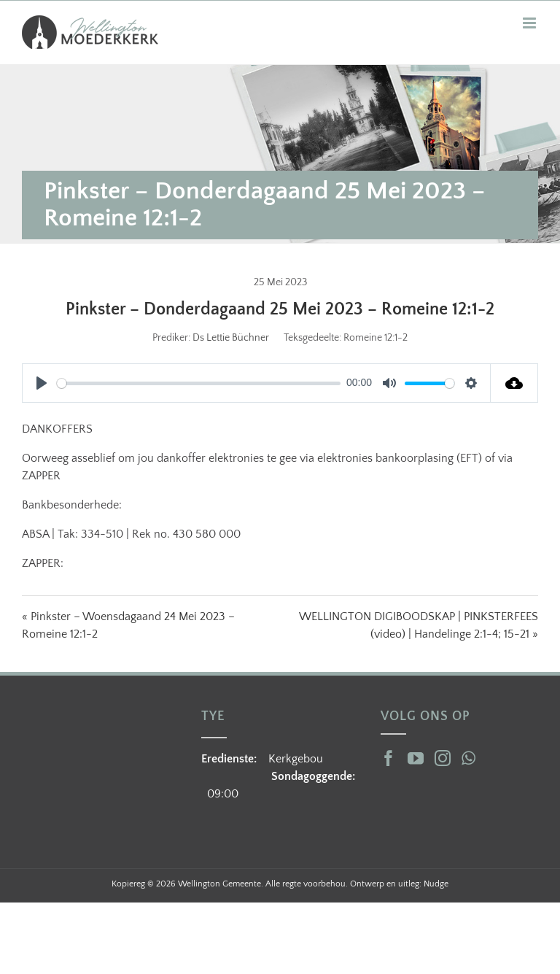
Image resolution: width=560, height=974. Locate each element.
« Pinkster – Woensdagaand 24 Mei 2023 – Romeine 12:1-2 (128, 625)
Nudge (436, 884)
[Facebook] (389, 758)
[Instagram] (443, 758)
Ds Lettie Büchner (231, 338)
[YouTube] (416, 758)
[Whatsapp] (468, 758)
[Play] (42, 383)
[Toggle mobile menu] (530, 23)
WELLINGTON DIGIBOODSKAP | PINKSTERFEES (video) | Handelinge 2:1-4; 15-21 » (419, 625)
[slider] (199, 383)
